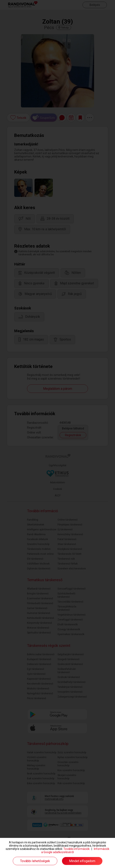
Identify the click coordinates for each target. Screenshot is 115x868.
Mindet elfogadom (82, 861)
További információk (76, 849)
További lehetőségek (35, 861)
